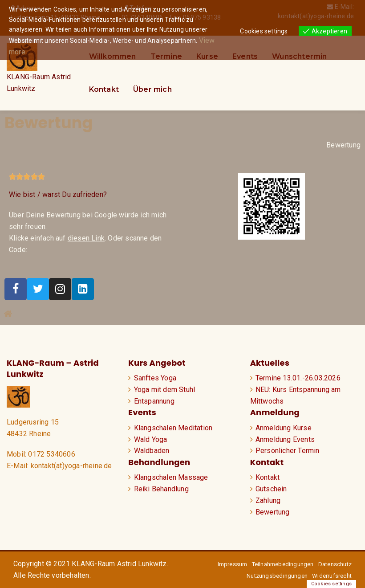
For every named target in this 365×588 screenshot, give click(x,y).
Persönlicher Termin (288, 451)
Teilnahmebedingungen (283, 564)
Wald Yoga (151, 439)
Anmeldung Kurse (284, 428)
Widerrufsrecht (332, 576)
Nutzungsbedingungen (277, 576)
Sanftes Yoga (155, 378)
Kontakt (104, 89)
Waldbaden (152, 451)
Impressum (233, 564)
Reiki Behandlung (161, 489)
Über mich (152, 89)
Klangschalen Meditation (173, 428)
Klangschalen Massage (171, 477)
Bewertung (343, 145)
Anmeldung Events (285, 439)
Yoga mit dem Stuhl (165, 390)
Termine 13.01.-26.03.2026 (298, 378)
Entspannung (154, 401)
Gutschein (271, 489)
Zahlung (268, 500)
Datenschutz (335, 564)
